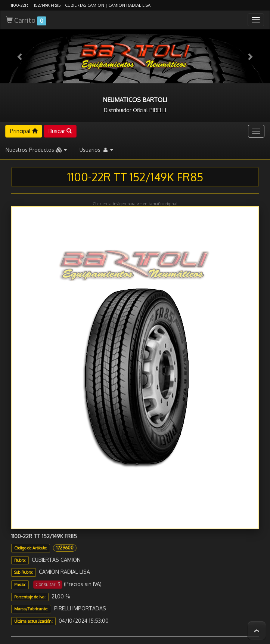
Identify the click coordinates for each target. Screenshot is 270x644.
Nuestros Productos (36, 125)
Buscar (60, 106)
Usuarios (96, 125)
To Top (257, 631)
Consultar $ (48, 559)
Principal (24, 106)
